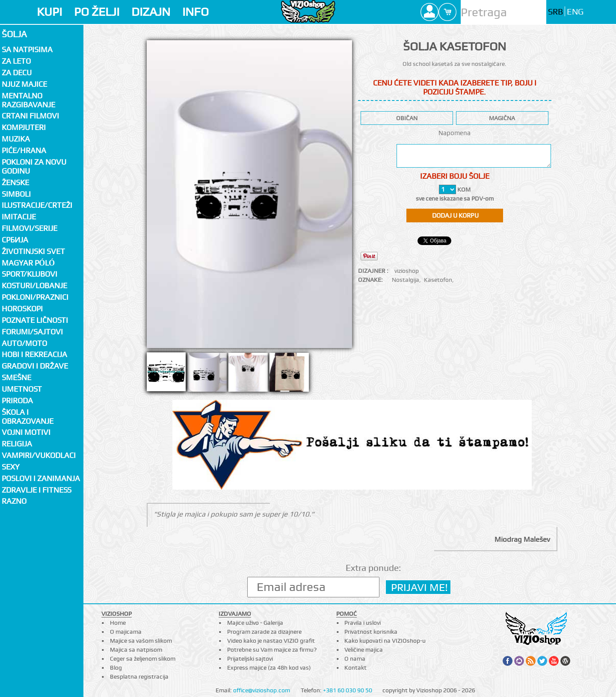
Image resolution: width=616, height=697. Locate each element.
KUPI (49, 12)
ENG (575, 12)
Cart (447, 12)
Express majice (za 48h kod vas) (269, 667)
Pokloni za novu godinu (34, 166)
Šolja (14, 34)
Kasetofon (438, 280)
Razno (14, 501)
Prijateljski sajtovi (250, 659)
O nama (355, 659)
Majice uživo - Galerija (255, 623)
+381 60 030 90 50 (348, 690)
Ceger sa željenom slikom (143, 659)
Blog (116, 667)
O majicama (126, 632)
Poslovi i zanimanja (41, 478)
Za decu (17, 72)
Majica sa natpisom (136, 650)
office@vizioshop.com (262, 690)
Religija (17, 444)
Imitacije (19, 217)
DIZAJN (151, 12)
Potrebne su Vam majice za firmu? (272, 650)
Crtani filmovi (30, 116)
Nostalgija (406, 280)
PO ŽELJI (97, 12)
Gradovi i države (35, 366)
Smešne (16, 377)
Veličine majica (364, 650)
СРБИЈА (15, 240)
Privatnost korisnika (371, 632)
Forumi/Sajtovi (32, 332)
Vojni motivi (26, 432)
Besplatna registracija (139, 676)
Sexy (11, 467)
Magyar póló (28, 263)
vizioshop (407, 271)
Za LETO (16, 61)
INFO (195, 12)
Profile (429, 12)
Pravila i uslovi (363, 623)
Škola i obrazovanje (28, 416)
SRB (555, 12)
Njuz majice (24, 84)
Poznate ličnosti (35, 320)
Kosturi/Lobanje (34, 285)
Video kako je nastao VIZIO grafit (271, 641)
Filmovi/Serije (30, 228)
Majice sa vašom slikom (141, 641)
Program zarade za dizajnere (264, 632)
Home (118, 623)
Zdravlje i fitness (37, 490)
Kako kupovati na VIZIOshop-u (385, 641)
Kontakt (355, 667)
